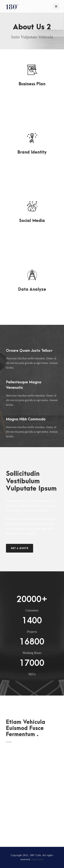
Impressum (37, 859)
